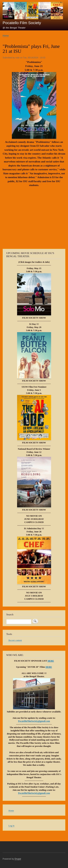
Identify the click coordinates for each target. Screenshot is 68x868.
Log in (12, 826)
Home (6, 36)
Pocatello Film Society (22, 23)
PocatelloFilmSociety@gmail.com (34, 721)
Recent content (15, 640)
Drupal (18, 859)
